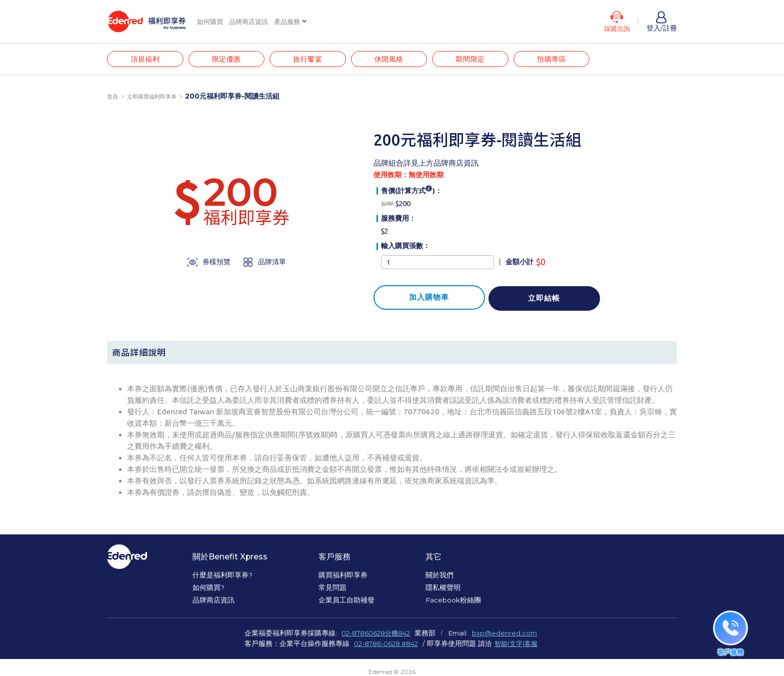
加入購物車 (423, 298)
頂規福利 (146, 60)
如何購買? (208, 590)
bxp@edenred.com (507, 635)
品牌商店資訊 (252, 22)
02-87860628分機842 (375, 635)
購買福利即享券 (343, 577)
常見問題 (333, 590)
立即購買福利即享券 (155, 99)
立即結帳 (528, 298)
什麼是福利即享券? (222, 577)
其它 (434, 559)
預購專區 (563, 60)
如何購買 (211, 22)
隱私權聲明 (443, 590)
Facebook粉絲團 (454, 602)
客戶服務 (335, 559)
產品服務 (293, 22)
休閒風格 (396, 60)
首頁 (113, 99)
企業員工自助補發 (347, 602)
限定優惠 (229, 60)
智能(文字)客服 (518, 645)
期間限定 (480, 60)
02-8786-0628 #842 (384, 645)
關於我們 (440, 577)
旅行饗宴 (313, 60)
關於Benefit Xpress (230, 559)
